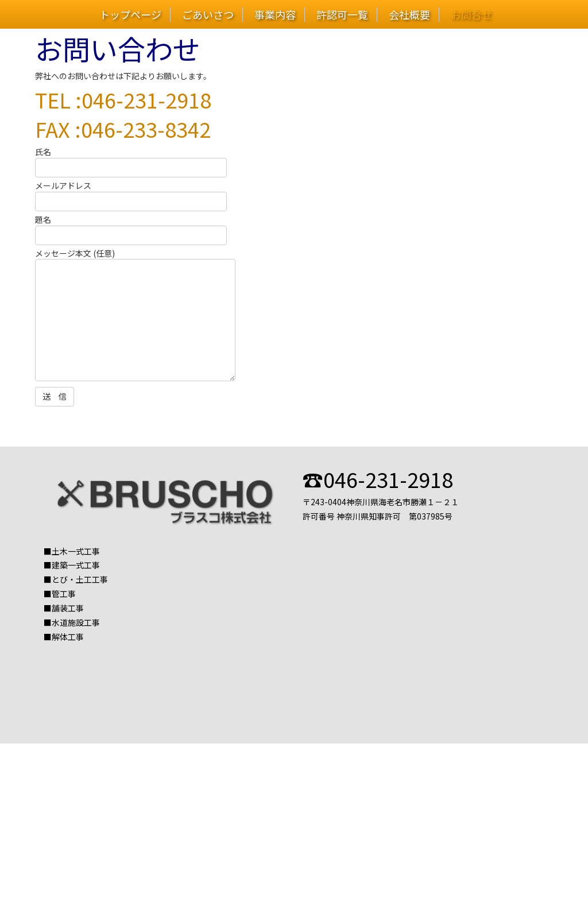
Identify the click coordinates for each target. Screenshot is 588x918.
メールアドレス (131, 193)
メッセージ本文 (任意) (135, 316)
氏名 (131, 160)
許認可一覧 (342, 15)
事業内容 (275, 15)
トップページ (130, 15)
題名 (131, 227)
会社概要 (409, 15)
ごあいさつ (208, 15)
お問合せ (471, 15)
